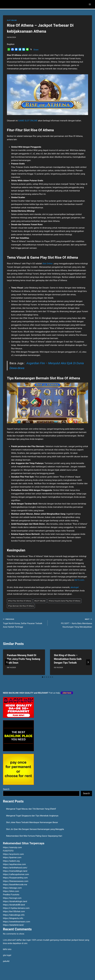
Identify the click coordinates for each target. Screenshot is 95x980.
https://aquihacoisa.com (14, 864)
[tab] (43, 677)
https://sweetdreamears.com (17, 922)
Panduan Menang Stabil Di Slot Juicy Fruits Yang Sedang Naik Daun (24, 659)
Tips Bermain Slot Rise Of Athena (21, 606)
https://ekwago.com (12, 888)
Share (36, 50)
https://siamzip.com (12, 847)
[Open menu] (90, 4)
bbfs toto (7, 949)
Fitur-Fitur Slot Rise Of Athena (20, 601)
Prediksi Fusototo (11, 895)
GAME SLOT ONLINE (28, 121)
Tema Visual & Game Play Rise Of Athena (64, 601)
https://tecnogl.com (12, 898)
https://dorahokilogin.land (15, 901)
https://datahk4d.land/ (13, 925)
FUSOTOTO (8, 851)
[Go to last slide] (7, 662)
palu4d (6, 961)
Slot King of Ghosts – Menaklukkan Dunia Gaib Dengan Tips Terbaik (68, 659)
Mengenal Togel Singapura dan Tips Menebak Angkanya (32, 816)
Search (6, 789)
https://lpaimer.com (12, 857)
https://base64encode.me (15, 884)
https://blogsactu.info (13, 918)
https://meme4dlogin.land (15, 871)
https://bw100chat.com (14, 911)
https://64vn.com (11, 891)
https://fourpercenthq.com (15, 878)
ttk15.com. (80, 580)
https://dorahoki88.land (14, 905)
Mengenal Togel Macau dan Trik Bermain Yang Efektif (31, 809)
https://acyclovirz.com (13, 854)
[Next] (88, 662)
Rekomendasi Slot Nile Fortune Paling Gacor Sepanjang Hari (34, 836)
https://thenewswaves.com (16, 881)
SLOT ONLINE (12, 20)
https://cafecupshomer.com (16, 874)
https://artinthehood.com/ (15, 868)
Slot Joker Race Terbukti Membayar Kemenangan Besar (32, 822)
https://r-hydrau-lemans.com (16, 908)
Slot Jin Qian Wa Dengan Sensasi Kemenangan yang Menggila (35, 829)
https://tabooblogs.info (14, 915)
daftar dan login (24, 940)
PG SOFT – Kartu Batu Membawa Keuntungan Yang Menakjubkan (71, 623)
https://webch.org (11, 861)
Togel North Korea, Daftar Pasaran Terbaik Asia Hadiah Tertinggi (24, 623)
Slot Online (48, 263)
